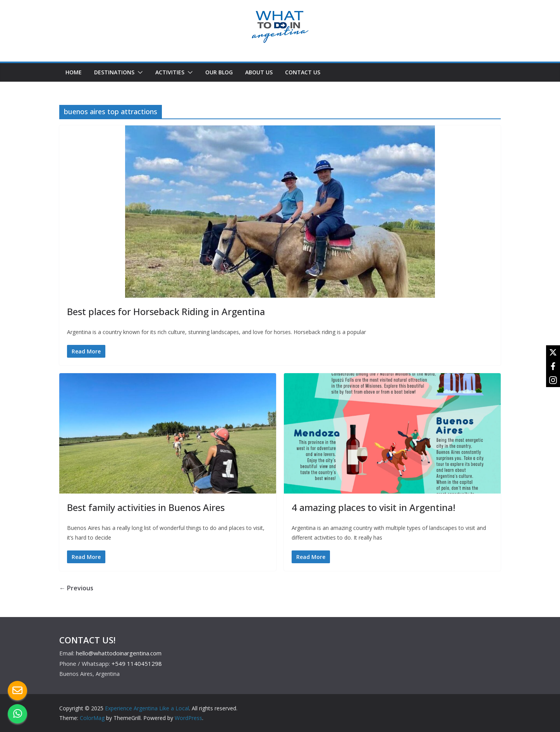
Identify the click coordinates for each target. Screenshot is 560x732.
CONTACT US (303, 72)
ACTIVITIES (170, 72)
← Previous (76, 588)
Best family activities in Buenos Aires (146, 507)
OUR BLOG (219, 72)
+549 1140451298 (137, 663)
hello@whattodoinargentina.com (119, 653)
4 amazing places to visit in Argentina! (374, 507)
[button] (139, 72)
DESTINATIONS (114, 72)
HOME (74, 72)
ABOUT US (259, 72)
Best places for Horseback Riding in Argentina (166, 311)
